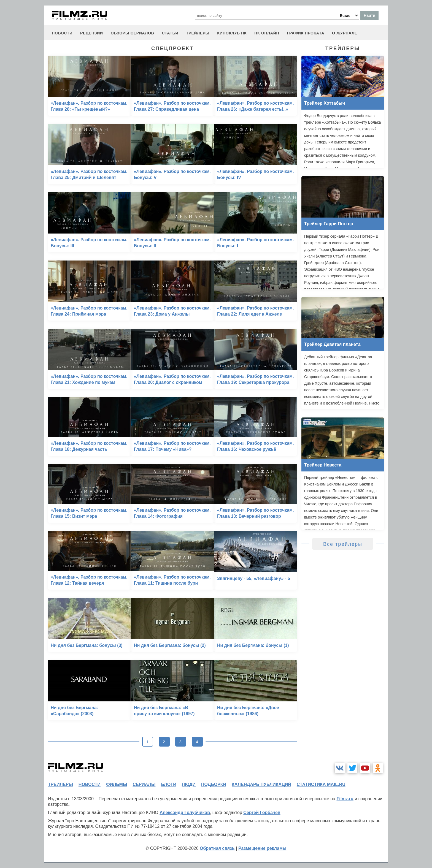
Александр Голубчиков (185, 813)
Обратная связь (217, 848)
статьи (170, 33)
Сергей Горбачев (262, 813)
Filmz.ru (345, 799)
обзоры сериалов (133, 33)
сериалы (144, 784)
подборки (214, 784)
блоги (168, 784)
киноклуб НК (232, 33)
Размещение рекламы (262, 848)
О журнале (345, 33)
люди (189, 784)
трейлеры (198, 33)
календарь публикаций (261, 784)
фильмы (117, 784)
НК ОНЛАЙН (267, 33)
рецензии (92, 33)
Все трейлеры (343, 544)
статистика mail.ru (321, 784)
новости (62, 33)
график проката (306, 33)
